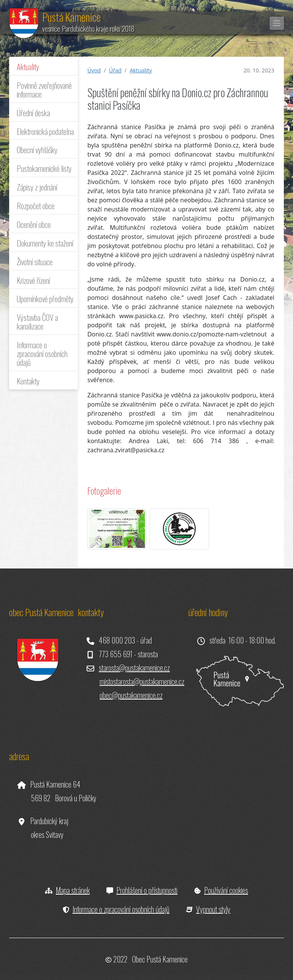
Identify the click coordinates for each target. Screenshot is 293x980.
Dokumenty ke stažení (45, 243)
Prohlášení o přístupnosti (147, 890)
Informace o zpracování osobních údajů (42, 353)
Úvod (94, 70)
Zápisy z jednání (37, 187)
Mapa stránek (73, 890)
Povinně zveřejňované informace (44, 90)
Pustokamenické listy (44, 168)
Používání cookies (226, 890)
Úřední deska (33, 113)
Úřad (115, 70)
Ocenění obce (34, 224)
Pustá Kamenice (72, 17)
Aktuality (28, 66)
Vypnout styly (213, 909)
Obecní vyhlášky (37, 150)
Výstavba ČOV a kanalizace (37, 322)
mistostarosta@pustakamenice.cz (142, 681)
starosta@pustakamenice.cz (134, 668)
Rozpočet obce (36, 206)
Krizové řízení (33, 280)
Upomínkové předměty (45, 299)
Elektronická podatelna (45, 131)
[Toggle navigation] (277, 23)
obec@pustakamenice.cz (131, 695)
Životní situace (35, 262)
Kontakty (28, 381)
